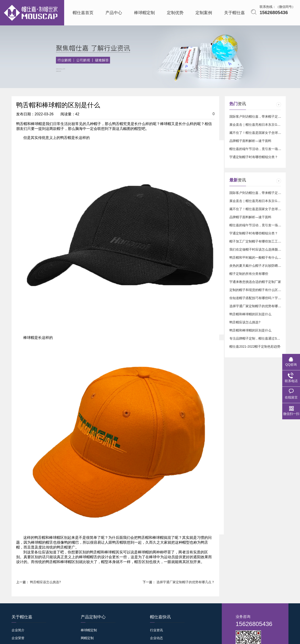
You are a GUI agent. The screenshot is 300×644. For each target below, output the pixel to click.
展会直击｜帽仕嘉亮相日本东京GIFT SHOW (261, 125)
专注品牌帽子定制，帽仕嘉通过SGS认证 (259, 338)
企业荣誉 (18, 638)
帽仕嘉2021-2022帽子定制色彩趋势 (255, 347)
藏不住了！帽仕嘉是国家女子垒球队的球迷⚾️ (262, 133)
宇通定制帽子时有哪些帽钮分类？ (254, 157)
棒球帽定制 (89, 630)
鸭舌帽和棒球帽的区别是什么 (250, 314)
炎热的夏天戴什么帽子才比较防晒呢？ (257, 266)
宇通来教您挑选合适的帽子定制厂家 (255, 282)
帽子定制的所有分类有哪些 (249, 274)
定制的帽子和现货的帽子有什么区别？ (257, 290)
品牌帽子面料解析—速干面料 (250, 141)
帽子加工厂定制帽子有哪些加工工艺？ (257, 241)
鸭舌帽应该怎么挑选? (45, 582)
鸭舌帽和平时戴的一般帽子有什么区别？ (258, 258)
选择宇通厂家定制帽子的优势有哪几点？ (186, 582)
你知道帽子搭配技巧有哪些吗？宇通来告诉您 (262, 298)
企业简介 (18, 630)
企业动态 (156, 638)
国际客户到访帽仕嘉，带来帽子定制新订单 (260, 117)
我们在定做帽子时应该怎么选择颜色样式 (258, 249)
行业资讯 (156, 630)
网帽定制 (87, 638)
